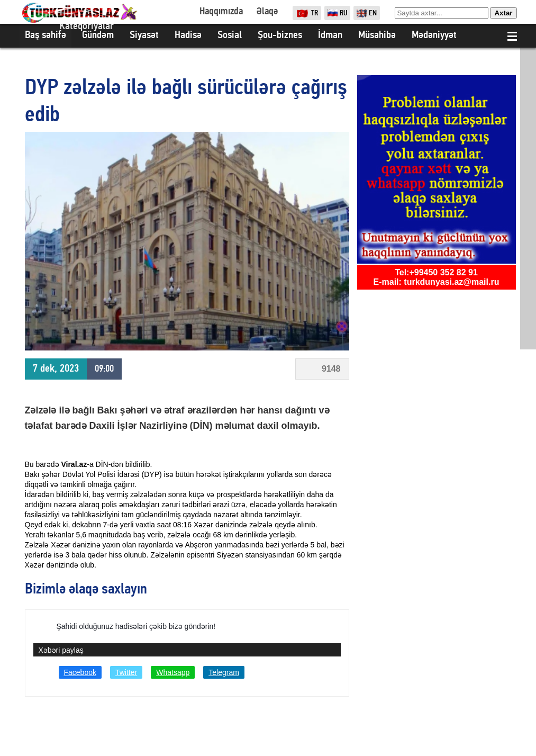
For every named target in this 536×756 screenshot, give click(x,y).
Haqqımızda (221, 12)
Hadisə (188, 35)
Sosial (230, 35)
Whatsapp (173, 672)
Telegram (224, 672)
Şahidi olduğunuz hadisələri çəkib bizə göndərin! (136, 626)
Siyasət (144, 35)
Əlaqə (267, 12)
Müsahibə (377, 35)
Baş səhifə (46, 35)
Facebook (80, 672)
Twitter (126, 672)
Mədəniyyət (434, 35)
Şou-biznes (280, 35)
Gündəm (98, 35)
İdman (330, 35)
